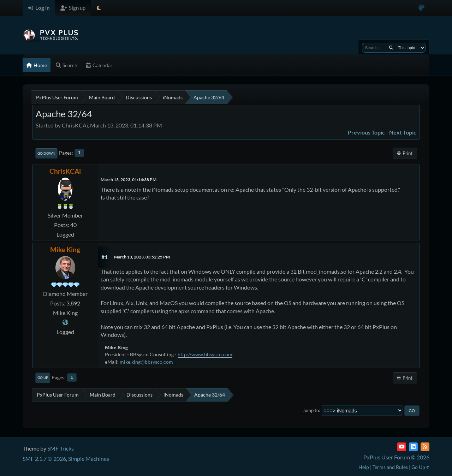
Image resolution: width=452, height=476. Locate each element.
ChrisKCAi (65, 171)
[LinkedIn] (413, 447)
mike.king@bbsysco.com (146, 362)
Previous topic (366, 132)
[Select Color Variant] (421, 8)
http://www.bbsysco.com (205, 354)
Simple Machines (89, 459)
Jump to (311, 410)
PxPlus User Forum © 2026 (396, 457)
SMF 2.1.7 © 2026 (44, 459)
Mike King (65, 249)
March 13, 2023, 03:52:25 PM (142, 257)
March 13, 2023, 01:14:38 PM (129, 180)
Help (364, 467)
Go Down (46, 153)
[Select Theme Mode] (99, 8)
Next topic (403, 132)
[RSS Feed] (425, 447)
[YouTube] (402, 447)
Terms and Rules (390, 467)
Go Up (43, 377)
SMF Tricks (61, 448)
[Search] (391, 48)
